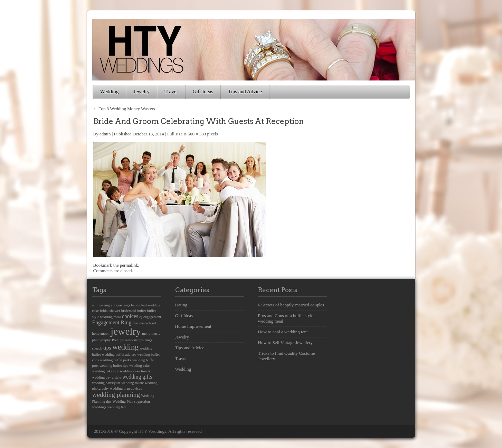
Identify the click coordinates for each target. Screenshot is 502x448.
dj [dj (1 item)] (141, 317)
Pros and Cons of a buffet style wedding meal (286, 318)
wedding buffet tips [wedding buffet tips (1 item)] (114, 366)
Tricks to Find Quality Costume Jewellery (287, 356)
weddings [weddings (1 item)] (99, 407)
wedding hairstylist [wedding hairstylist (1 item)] (106, 383)
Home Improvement (193, 326)
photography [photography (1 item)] (102, 340)
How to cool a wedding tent (283, 332)
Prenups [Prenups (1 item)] (118, 340)
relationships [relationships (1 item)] (134, 340)
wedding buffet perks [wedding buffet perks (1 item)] (115, 360)
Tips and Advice (245, 92)
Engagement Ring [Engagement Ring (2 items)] (112, 322)
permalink (129, 265)
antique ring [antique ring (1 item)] (101, 305)
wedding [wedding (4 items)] (125, 347)
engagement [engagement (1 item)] (152, 317)
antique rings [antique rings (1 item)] (120, 305)
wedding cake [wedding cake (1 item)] (139, 366)
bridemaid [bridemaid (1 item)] (129, 311)
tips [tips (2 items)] (107, 348)
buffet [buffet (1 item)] (141, 311)
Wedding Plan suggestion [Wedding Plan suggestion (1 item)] (131, 402)
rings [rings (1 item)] (148, 340)
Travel (171, 92)
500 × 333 (197, 134)
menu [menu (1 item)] (146, 333)
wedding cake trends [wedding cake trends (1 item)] (135, 371)
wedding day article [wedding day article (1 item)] (107, 377)
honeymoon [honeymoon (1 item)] (101, 333)
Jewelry (141, 92)
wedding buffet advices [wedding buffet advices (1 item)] (119, 355)
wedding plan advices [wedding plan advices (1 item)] (126, 388)
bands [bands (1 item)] (136, 305)
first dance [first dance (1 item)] (140, 323)
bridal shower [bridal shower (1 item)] (110, 311)
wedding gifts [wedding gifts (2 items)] (137, 377)
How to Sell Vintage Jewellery (286, 342)
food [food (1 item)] (153, 323)
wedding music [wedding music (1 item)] (132, 383)
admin (105, 134)
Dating (181, 305)
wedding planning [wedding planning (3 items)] (116, 395)
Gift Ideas (203, 92)
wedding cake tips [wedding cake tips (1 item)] (106, 371)
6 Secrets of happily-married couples (291, 305)
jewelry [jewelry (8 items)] (126, 331)
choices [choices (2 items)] (130, 316)
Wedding (110, 92)
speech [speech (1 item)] (97, 348)
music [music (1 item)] (156, 333)
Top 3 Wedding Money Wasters (124, 109)
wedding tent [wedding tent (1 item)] (117, 407)
